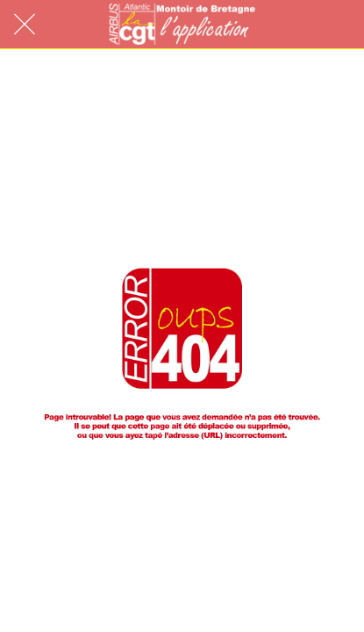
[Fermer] (25, 25)
